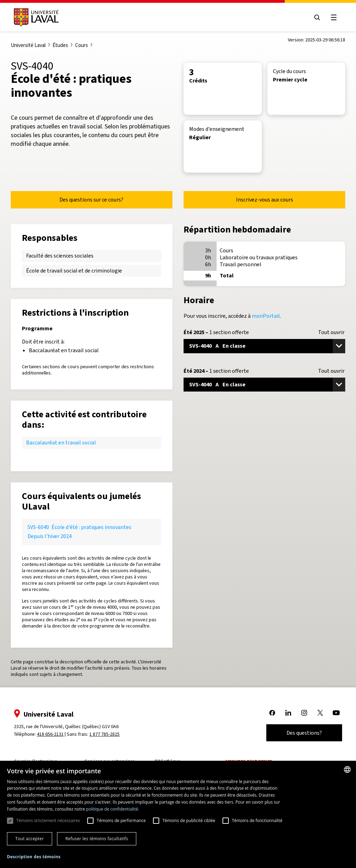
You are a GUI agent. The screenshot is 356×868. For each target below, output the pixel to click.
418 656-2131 (52, 734)
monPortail (266, 316)
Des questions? (302, 733)
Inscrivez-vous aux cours (265, 200)
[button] (34, 857)
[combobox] (347, 770)
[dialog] (178, 814)
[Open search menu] (315, 17)
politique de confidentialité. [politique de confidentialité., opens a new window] (113, 809)
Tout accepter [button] (30, 839)
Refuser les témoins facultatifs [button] (97, 839)
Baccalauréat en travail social (61, 443)
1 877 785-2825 (107, 734)
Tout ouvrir (331, 332)
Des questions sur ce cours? (91, 200)
